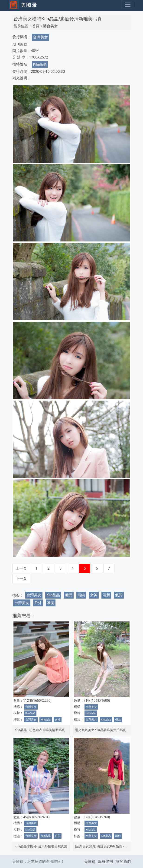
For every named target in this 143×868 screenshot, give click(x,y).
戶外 (38, 603)
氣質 (119, 595)
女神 (94, 595)
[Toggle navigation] (128, 5)
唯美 (51, 603)
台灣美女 (40, 37)
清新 (106, 595)
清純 (81, 595)
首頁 (36, 26)
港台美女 (50, 26)
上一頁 (21, 568)
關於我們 (123, 861)
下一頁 (21, 579)
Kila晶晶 (40, 64)
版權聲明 (106, 861)
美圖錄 (90, 861)
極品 (69, 595)
